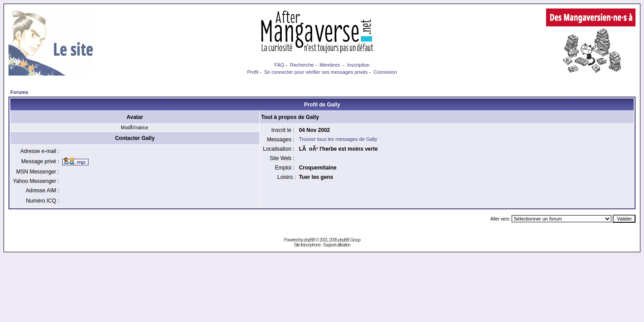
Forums (19, 92)
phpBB (309, 240)
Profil (252, 72)
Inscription (358, 65)
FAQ (280, 65)
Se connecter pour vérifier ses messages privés (316, 72)
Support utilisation (337, 245)
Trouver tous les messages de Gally (338, 139)
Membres (330, 65)
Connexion (385, 72)
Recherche (302, 65)
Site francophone (307, 245)
